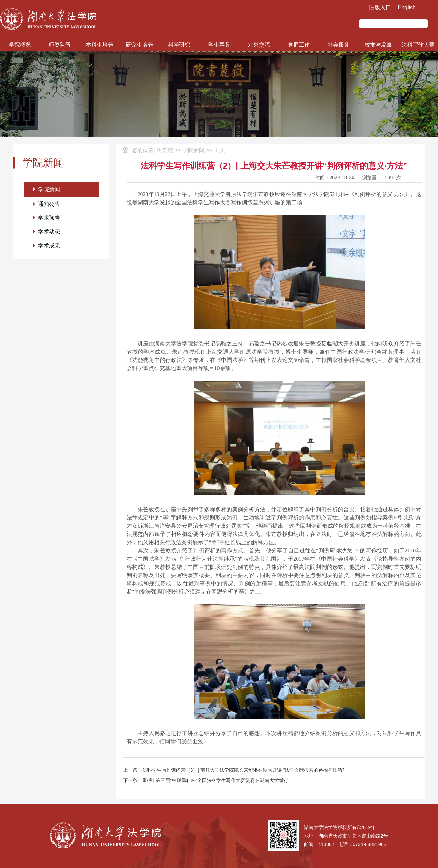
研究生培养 (139, 45)
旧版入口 (380, 7)
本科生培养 (99, 45)
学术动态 (49, 233)
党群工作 (299, 45)
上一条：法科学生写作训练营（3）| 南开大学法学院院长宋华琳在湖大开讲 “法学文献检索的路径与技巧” (234, 770)
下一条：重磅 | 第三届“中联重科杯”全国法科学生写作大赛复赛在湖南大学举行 (206, 780)
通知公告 (49, 204)
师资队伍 (60, 45)
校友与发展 (378, 45)
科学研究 (179, 45)
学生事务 (219, 45)
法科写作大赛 (418, 45)
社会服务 (339, 45)
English (407, 7)
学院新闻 (49, 189)
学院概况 (20, 45)
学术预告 (49, 218)
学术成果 (49, 247)
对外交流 (259, 45)
